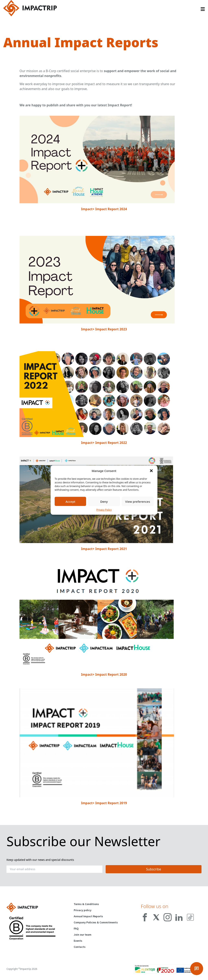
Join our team (83, 935)
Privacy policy (83, 910)
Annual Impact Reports (88, 916)
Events (78, 941)
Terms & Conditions (86, 904)
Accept (70, 501)
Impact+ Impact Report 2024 (104, 209)
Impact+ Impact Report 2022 (104, 443)
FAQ (76, 928)
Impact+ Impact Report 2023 (104, 329)
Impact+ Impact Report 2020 (104, 674)
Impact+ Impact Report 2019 (104, 803)
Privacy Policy (104, 510)
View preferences (138, 501)
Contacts (80, 947)
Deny (104, 501)
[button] (151, 471)
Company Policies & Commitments (96, 922)
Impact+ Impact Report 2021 (104, 549)
